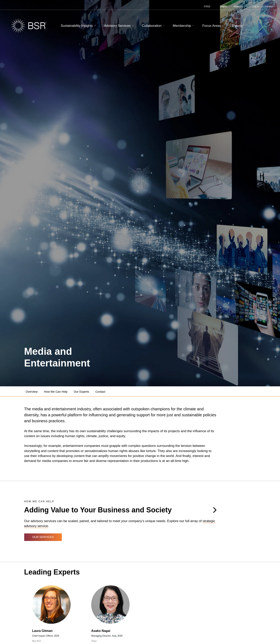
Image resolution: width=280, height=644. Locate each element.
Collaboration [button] (154, 26)
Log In (256, 6)
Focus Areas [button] (214, 26)
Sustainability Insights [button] (79, 26)
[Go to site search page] (256, 25)
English (224, 6)
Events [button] (239, 26)
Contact (269, 6)
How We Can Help (56, 392)
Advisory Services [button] (119, 26)
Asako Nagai (101, 631)
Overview (32, 392)
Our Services (43, 537)
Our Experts (81, 392)
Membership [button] (184, 26)
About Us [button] (240, 6)
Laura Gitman (42, 631)
